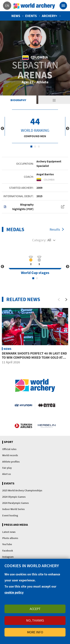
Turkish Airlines (23, 426)
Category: (39, 240)
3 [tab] (39, 147)
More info (35, 632)
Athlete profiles (11, 462)
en (7, 6)
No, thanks (35, 620)
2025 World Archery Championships (22, 490)
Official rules (9, 449)
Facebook (8, 551)
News (16, 16)
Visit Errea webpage (47, 405)
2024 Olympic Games (14, 497)
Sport (8, 442)
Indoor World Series (13, 509)
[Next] (66, 300)
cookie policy (14, 592)
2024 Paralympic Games (15, 503)
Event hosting (10, 515)
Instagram (8, 557)
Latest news (9, 532)
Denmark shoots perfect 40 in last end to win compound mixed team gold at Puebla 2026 (34, 357)
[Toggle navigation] (63, 6)
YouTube (7, 544)
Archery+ (50, 16)
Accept (35, 609)
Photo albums (10, 538)
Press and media (16, 525)
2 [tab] (35, 147)
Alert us (7, 474)
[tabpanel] (35, 126)
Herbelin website (47, 426)
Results (55, 229)
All (49, 240)
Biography (18, 100)
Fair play (7, 468)
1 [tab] (31, 147)
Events (31, 16)
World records (10, 455)
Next (68, 129)
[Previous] (59, 300)
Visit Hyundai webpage (23, 405)
